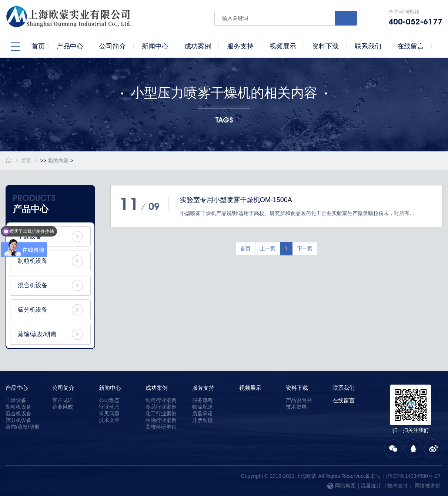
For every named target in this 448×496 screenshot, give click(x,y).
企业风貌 (63, 407)
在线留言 (344, 400)
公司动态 (109, 400)
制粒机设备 (33, 261)
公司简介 (63, 388)
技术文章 (109, 420)
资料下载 (297, 388)
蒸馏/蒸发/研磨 (37, 334)
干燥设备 (16, 400)
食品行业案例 (161, 407)
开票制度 (203, 420)
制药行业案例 (161, 400)
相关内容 (58, 161)
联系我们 (344, 388)
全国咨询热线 (415, 18)
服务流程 (203, 400)
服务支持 (203, 388)
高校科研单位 (161, 427)
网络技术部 (428, 486)
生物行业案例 (161, 420)
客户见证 (63, 400)
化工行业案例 (161, 413)
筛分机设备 (33, 310)
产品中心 (17, 388)
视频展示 (250, 388)
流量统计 (371, 486)
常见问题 (109, 413)
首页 (26, 161)
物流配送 (203, 407)
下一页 (305, 248)
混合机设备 (33, 285)
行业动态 (109, 407)
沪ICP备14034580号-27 (413, 476)
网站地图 (342, 486)
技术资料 (296, 407)
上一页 (268, 248)
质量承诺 (203, 413)
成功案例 (157, 388)
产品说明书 (299, 400)
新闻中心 (110, 388)
